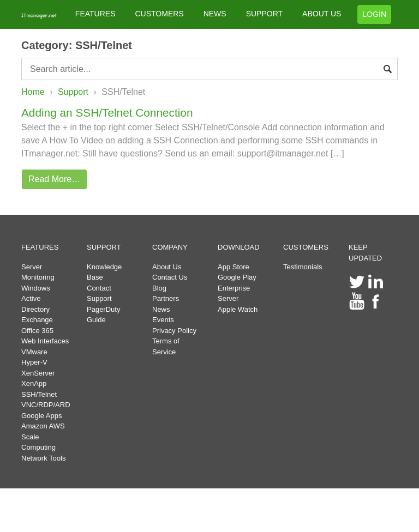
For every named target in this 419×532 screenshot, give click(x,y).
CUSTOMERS (159, 14)
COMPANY (170, 247)
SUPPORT (264, 14)
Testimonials (303, 267)
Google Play (237, 277)
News (161, 309)
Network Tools (43, 458)
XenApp (34, 383)
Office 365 (37, 331)
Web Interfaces (45, 341)
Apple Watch (238, 309)
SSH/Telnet (39, 394)
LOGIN (374, 14)
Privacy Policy (174, 331)
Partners (166, 298)
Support (73, 92)
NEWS (215, 14)
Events (163, 320)
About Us (167, 267)
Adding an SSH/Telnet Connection (107, 113)
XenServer (38, 373)
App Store (234, 267)
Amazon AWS (43, 426)
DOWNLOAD (239, 247)
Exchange (37, 320)
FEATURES (95, 14)
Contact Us (170, 277)
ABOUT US (322, 14)
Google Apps (41, 416)
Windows (36, 288)
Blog (159, 288)
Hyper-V (34, 362)
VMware (34, 352)
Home (33, 92)
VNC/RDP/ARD (46, 405)
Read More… (54, 179)
